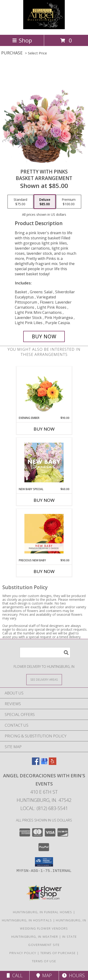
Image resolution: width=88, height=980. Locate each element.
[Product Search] (45, 653)
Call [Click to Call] (15, 975)
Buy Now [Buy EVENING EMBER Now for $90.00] (44, 429)
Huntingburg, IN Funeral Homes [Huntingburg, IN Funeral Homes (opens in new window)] (43, 912)
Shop (22, 40)
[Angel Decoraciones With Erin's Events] (44, 28)
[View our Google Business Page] (44, 763)
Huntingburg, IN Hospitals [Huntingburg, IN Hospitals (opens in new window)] (27, 920)
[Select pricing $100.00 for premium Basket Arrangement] (69, 202)
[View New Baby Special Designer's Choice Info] (44, 462)
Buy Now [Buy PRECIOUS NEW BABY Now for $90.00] (44, 571)
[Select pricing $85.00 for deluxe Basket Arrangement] (45, 202)
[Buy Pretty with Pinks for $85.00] (44, 336)
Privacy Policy (23, 953)
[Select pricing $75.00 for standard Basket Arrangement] (20, 202)
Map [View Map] (44, 975)
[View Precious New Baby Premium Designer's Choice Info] (44, 534)
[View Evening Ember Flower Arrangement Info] (44, 391)
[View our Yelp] (53, 763)
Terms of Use (44, 961)
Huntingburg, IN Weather (35, 937)
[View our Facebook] (36, 763)
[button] (44, 862)
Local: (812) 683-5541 (44, 808)
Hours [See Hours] (73, 975)
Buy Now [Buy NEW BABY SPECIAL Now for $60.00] (44, 500)
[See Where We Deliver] (44, 679)
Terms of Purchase (58, 953)
